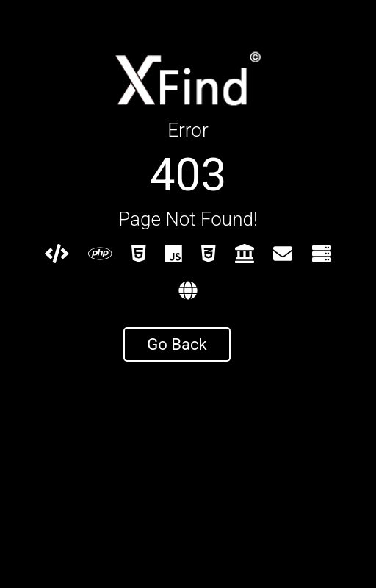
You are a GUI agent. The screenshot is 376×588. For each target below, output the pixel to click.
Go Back (177, 344)
